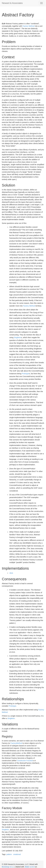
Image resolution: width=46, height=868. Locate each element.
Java (11, 573)
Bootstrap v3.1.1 (8, 867)
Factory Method (29, 26)
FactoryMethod (16, 743)
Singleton (17, 337)
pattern (9, 854)
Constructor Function (25, 761)
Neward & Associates (12, 3)
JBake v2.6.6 (30, 867)
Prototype (25, 374)
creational (17, 854)
